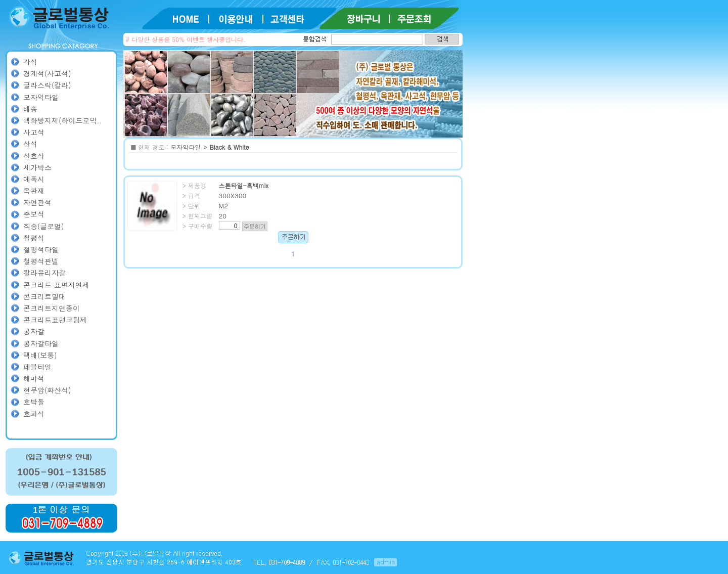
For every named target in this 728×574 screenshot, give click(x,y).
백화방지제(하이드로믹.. (63, 120)
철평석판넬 (41, 261)
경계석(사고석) (47, 73)
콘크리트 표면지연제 (56, 285)
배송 (30, 109)
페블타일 (37, 367)
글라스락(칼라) (47, 85)
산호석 (34, 156)
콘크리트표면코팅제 (55, 320)
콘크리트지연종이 (52, 308)
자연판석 (37, 202)
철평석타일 (41, 249)
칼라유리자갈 (44, 273)
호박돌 (34, 402)
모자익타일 (41, 97)
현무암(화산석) (47, 390)
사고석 (34, 132)
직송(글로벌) (44, 226)
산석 (30, 144)
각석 (30, 62)
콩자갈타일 (41, 343)
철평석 (34, 238)
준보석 (34, 214)
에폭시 (34, 179)
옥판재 (34, 191)
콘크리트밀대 (44, 296)
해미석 (34, 378)
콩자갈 (34, 331)
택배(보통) (40, 355)
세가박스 (37, 167)
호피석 (34, 414)
